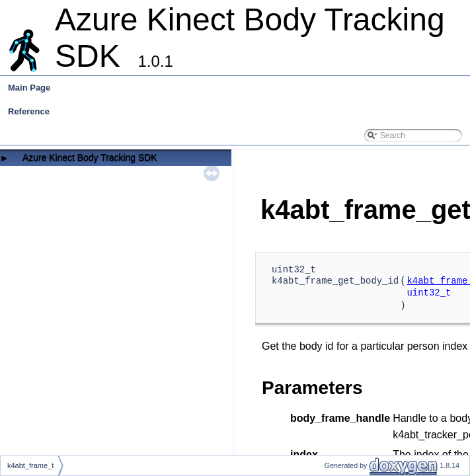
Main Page (29, 88)
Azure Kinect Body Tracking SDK (90, 157)
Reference (29, 111)
